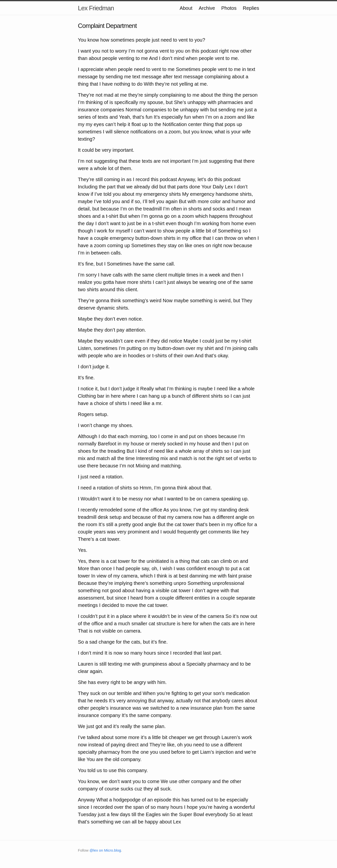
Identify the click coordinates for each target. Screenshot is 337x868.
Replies (251, 8)
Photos (229, 8)
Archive (207, 8)
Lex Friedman (96, 8)
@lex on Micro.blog (105, 850)
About (186, 8)
